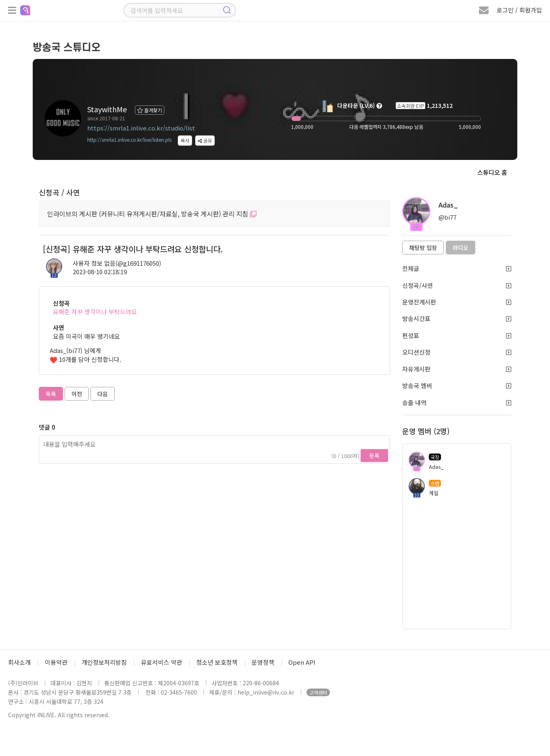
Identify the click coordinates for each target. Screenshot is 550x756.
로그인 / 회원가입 (519, 10)
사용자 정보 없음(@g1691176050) (117, 263)
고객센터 (318, 692)
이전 (77, 394)
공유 (205, 140)
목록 (51, 394)
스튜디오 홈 (492, 172)
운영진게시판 (457, 302)
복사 (185, 140)
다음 (103, 394)
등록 (374, 456)
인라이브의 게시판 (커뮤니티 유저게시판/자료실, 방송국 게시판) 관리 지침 (152, 214)
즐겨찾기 (150, 110)
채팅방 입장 (423, 248)
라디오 (461, 248)
